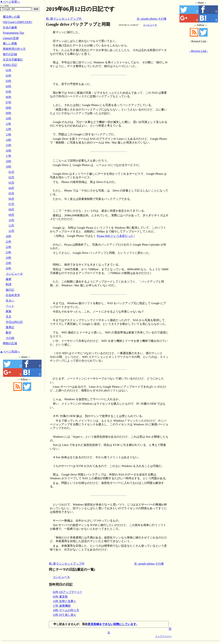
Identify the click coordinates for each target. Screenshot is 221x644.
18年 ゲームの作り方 (66, 610)
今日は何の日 (14, 322)
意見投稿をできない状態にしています (112, 624)
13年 (9, 134)
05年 (9, 92)
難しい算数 (10, 43)
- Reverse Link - (199, 51)
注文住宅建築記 (13, 60)
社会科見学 (13, 295)
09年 (9, 113)
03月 (11, 183)
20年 (9, 236)
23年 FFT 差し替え (64, 615)
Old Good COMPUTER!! (18, 22)
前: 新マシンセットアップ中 (64, 19)
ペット (10, 306)
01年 (9, 70)
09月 (11, 215)
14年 (9, 140)
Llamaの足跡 (11, 38)
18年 (9, 161)
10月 (11, 220)
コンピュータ (150, 25)
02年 (9, 76)
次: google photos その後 (152, 19)
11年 (8, 124)
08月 (11, 209)
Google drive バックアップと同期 (78, 24)
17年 (9, 156)
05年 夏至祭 (60, 597)
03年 (9, 81)
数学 (9, 333)
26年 (9, 268)
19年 (9, 167)
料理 (9, 284)
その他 (10, 338)
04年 (9, 86)
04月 (11, 188)
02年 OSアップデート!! (67, 592)
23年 (9, 252)
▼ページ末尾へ (10, 2)
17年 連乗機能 (62, 606)
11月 (11, 226)
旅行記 (10, 290)
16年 (9, 151)
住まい (10, 300)
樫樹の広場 (10, 343)
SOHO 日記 (10, 65)
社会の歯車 (10, 27)
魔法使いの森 (11, 17)
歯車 (9, 279)
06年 (9, 97)
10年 (9, 118)
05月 (11, 193)
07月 (11, 204)
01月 (11, 172)
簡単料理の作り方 (14, 49)
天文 (9, 317)
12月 (11, 231)
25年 (9, 263)
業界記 (10, 327)
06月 (11, 199)
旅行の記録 (10, 54)
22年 (9, 247)
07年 (9, 102)
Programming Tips (14, 33)
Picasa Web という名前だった (115, 236)
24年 (9, 258)
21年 (9, 242)
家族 (9, 311)
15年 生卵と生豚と (65, 601)
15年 (9, 145)
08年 (9, 108)
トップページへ (163, 636)
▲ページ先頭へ (10, 352)
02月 (11, 177)
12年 (9, 129)
